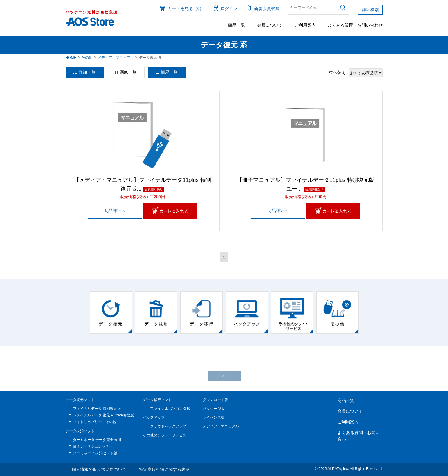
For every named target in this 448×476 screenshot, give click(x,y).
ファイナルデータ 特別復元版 (97, 409)
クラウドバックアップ (168, 426)
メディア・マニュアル (116, 58)
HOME (71, 58)
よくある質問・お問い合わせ (355, 25)
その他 (87, 58)
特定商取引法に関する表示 (164, 469)
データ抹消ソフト (80, 431)
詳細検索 (370, 10)
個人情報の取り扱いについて (99, 469)
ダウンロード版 (215, 400)
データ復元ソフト (80, 400)
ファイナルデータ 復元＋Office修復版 (103, 415)
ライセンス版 (214, 417)
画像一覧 (128, 72)
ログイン (229, 8)
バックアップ (154, 417)
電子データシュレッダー (93, 446)
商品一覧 (237, 25)
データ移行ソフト (157, 400)
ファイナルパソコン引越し (172, 409)
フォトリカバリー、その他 (95, 422)
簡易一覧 (169, 72)
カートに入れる (170, 211)
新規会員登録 (267, 8)
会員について (270, 25)
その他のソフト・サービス (165, 435)
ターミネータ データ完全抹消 (97, 440)
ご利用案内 (305, 25)
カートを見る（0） (186, 8)
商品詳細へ (115, 211)
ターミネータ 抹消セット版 (95, 453)
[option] (111, 313)
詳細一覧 (87, 72)
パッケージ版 (214, 409)
